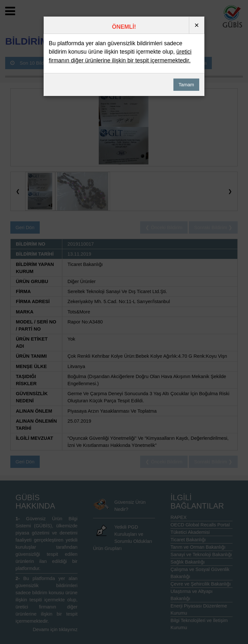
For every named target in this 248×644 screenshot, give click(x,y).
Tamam (186, 85)
